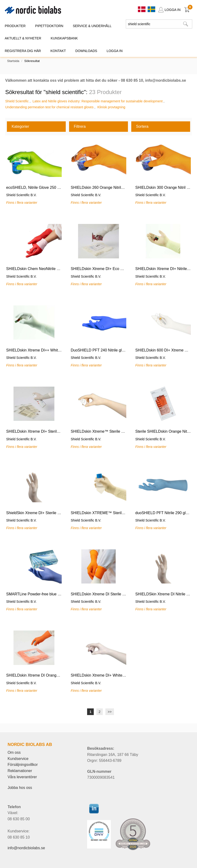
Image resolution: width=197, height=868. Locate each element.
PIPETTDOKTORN (49, 26)
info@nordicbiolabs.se (26, 848)
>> (110, 712)
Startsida (13, 61)
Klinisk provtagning (111, 107)
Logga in (115, 51)
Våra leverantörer (22, 777)
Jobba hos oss (20, 788)
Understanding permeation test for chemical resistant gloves (49, 107)
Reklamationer (20, 771)
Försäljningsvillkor (23, 765)
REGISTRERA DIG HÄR (23, 51)
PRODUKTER (15, 26)
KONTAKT (58, 51)
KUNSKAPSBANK (64, 38)
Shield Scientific (17, 101)
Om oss (14, 752)
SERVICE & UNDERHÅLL (92, 26)
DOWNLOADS (86, 51)
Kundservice (18, 759)
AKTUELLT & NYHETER (23, 38)
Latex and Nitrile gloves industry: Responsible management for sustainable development (98, 101)
